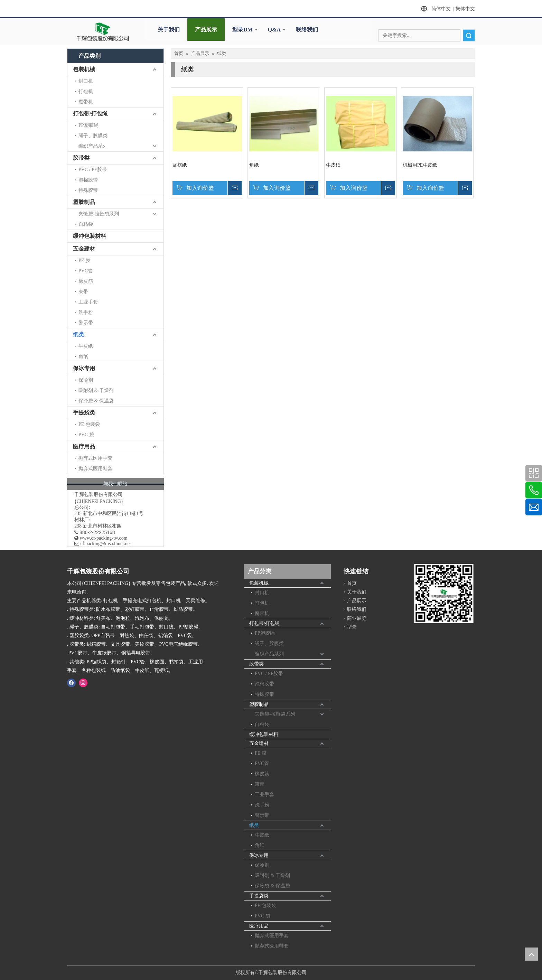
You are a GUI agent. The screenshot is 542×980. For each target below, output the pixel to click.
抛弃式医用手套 (95, 458)
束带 (83, 292)
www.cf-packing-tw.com (104, 538)
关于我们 (169, 30)
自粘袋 (86, 224)
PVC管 (86, 271)
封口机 (86, 81)
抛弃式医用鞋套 (95, 469)
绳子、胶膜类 (93, 136)
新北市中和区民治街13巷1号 (113, 514)
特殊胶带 (88, 190)
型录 (352, 627)
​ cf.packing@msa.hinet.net (103, 544)
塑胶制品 (84, 202)
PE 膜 (84, 260)
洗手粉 (86, 312)
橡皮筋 (86, 281)
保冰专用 (84, 368)
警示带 (86, 323)
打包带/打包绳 (90, 114)
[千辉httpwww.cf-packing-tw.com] (444, 595)
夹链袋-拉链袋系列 (99, 214)
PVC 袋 (86, 435)
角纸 (83, 357)
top (531, 954)
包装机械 (84, 69)
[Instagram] (83, 683)
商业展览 (357, 618)
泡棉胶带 (88, 180)
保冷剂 (86, 380)
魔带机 (86, 102)
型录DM (242, 30)
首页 (352, 583)
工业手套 (88, 302)
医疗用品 (84, 446)
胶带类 (81, 158)
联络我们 (307, 30)
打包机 (86, 91)
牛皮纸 (86, 346)
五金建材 (84, 249)
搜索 (469, 35)
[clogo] (103, 32)
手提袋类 (84, 413)
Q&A (274, 30)
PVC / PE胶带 (93, 170)
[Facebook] (71, 683)
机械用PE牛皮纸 (420, 165)
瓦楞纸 (180, 165)
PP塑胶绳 (88, 125)
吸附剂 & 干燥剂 (96, 390)
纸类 (78, 334)
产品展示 (206, 30)
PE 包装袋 (89, 424)
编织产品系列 (93, 146)
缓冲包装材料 (90, 236)
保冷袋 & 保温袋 (96, 401)
